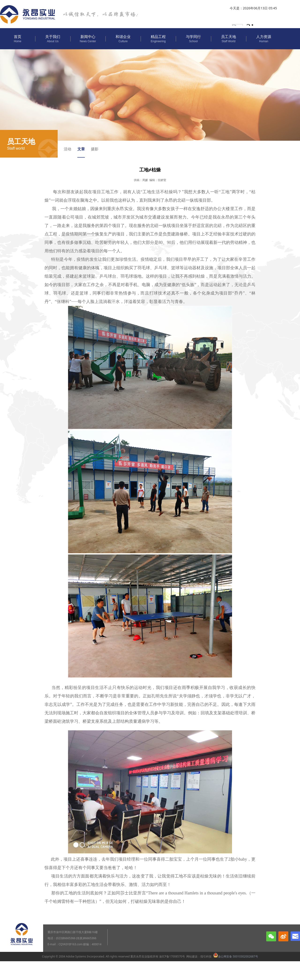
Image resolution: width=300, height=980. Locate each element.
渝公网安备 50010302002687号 (236, 956)
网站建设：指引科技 (199, 956)
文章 (81, 149)
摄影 (95, 149)
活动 (67, 149)
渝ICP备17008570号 (172, 956)
